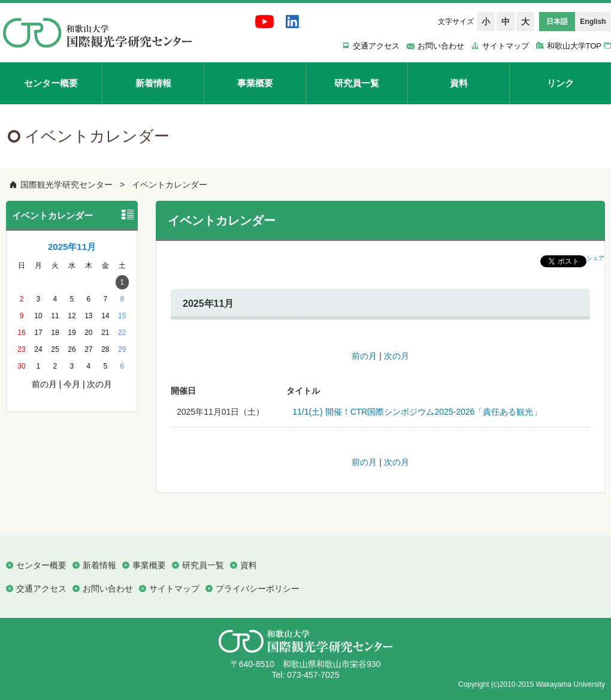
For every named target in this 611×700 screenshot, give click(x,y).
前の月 (364, 356)
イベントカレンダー (170, 185)
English (593, 22)
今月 (72, 384)
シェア (595, 258)
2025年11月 (72, 247)
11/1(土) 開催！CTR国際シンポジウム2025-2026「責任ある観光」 (417, 412)
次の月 (397, 356)
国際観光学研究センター (66, 185)
